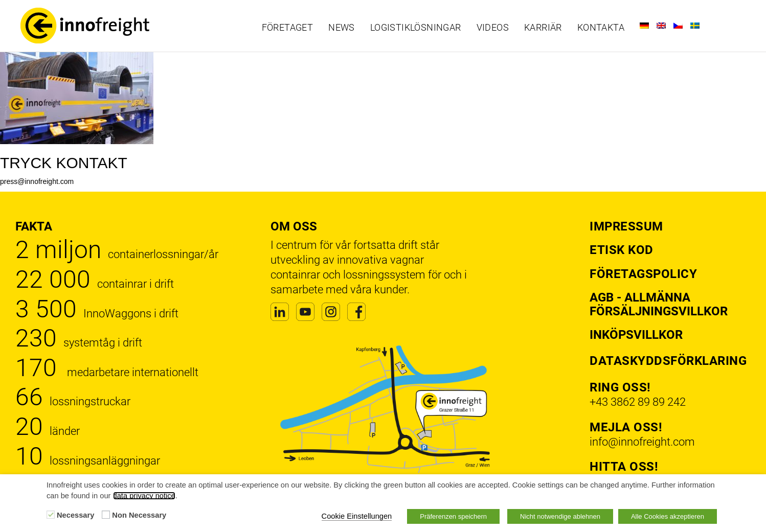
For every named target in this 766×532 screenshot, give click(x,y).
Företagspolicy (643, 274)
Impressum (626, 226)
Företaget (288, 28)
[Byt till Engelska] (661, 26)
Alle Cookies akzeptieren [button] (668, 516)
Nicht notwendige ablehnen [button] (560, 516)
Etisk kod (622, 250)
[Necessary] (51, 515)
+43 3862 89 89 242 (638, 402)
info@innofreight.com (642, 442)
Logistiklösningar (416, 28)
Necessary (75, 515)
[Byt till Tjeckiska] (678, 26)
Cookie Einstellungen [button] (357, 516)
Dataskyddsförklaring (668, 361)
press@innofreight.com (37, 181)
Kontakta (601, 28)
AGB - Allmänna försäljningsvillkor (659, 304)
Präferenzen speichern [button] (453, 516)
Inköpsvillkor (636, 335)
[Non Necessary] (106, 515)
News (342, 28)
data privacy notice (144, 496)
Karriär (543, 28)
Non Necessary (139, 515)
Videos (493, 28)
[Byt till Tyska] (644, 26)
